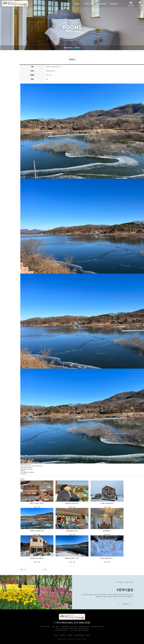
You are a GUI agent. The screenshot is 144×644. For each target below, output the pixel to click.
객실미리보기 (68, 48)
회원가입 (63, 635)
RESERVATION (102, 4)
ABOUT (68, 4)
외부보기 (77, 48)
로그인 (56, 635)
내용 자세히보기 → (127, 604)
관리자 (88, 635)
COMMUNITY (114, 4)
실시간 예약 (131, 6)
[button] (67, 605)
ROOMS (77, 4)
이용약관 (70, 635)
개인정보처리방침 (79, 635)
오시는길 (140, 6)
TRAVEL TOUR (88, 4)
